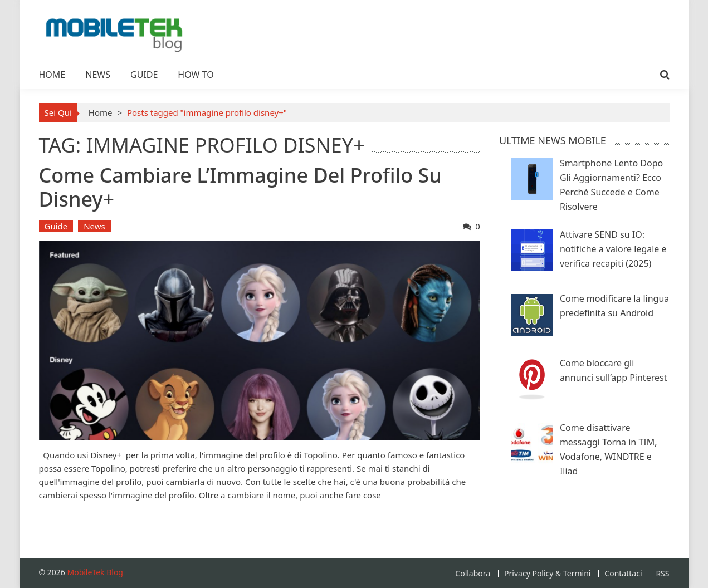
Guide (144, 75)
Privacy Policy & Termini (547, 574)
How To (196, 75)
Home (52, 75)
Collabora (473, 574)
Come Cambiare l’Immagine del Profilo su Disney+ (240, 187)
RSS (662, 574)
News (98, 75)
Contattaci (623, 574)
